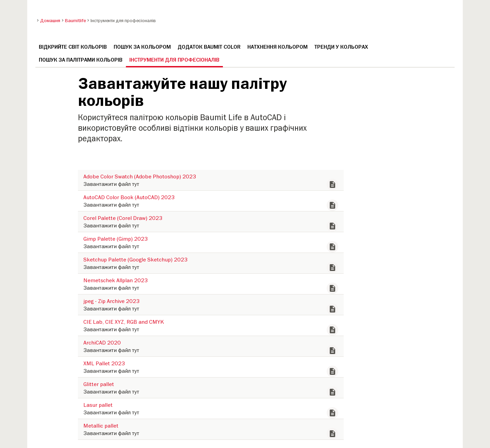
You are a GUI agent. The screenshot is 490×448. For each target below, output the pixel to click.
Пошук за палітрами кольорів (81, 60)
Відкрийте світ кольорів (73, 47)
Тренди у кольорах (341, 47)
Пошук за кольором (142, 47)
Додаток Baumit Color (209, 47)
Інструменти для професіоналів (174, 60)
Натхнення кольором (277, 47)
